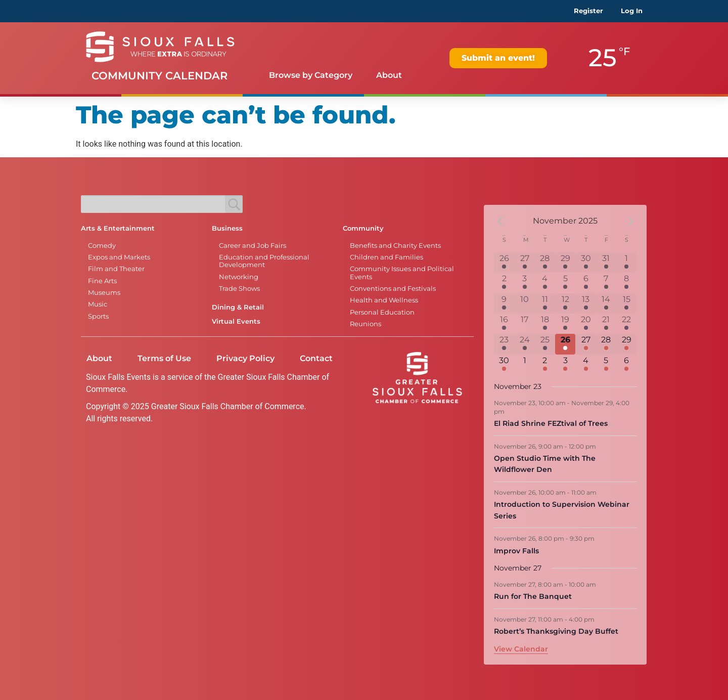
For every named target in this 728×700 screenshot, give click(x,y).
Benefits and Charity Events (395, 246)
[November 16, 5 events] (504, 324)
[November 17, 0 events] (524, 324)
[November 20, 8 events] (585, 324)
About (389, 75)
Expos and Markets (119, 257)
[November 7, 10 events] (606, 283)
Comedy (102, 246)
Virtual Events (236, 321)
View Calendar (521, 649)
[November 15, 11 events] (626, 303)
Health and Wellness (384, 300)
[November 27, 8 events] (585, 344)
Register (588, 11)
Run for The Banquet (533, 596)
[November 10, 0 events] (524, 303)
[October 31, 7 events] (606, 262)
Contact (316, 358)
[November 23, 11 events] (504, 344)
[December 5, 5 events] (606, 365)
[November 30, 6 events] (504, 365)
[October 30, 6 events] (585, 262)
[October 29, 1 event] (565, 262)
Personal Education (382, 312)
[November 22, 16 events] (626, 324)
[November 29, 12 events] (626, 344)
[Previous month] (500, 221)
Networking (239, 277)
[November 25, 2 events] (545, 344)
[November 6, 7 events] (585, 283)
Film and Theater (116, 269)
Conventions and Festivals (393, 289)
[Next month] (630, 221)
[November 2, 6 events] (504, 283)
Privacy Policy (245, 358)
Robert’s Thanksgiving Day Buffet (556, 631)
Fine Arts (102, 281)
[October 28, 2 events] (545, 262)
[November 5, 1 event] (565, 283)
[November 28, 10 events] (606, 344)
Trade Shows (239, 289)
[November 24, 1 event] (524, 344)
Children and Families (386, 257)
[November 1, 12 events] (626, 262)
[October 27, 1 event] (524, 262)
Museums (104, 293)
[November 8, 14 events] (626, 283)
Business (227, 228)
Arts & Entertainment (118, 228)
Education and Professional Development (264, 261)
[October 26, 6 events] (504, 262)
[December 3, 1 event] (565, 365)
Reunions (366, 324)
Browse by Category (311, 75)
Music (98, 304)
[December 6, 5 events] (626, 365)
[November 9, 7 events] (504, 303)
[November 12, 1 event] (565, 303)
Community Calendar (160, 76)
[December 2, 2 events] (545, 365)
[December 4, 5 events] (585, 365)
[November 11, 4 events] (545, 303)
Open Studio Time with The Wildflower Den (545, 464)
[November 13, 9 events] (585, 303)
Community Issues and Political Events (402, 273)
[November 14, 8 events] (606, 303)
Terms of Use (164, 358)
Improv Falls (516, 551)
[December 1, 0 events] (524, 365)
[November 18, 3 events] (545, 324)
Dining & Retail (238, 307)
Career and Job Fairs (253, 246)
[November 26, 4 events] (565, 344)
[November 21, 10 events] (606, 324)
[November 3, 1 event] (524, 283)
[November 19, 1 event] (565, 324)
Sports (98, 316)
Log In (632, 11)
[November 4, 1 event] (545, 283)
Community (363, 228)
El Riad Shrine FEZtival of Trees (551, 423)
